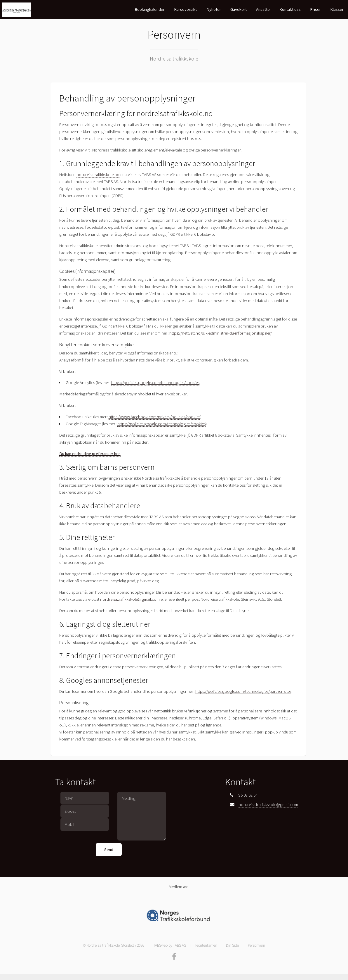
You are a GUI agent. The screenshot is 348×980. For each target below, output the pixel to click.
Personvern (256, 945)
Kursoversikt (185, 9)
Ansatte (263, 9)
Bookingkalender (150, 9)
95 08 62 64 (248, 795)
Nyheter (214, 9)
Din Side (232, 945)
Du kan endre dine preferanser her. (90, 454)
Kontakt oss (290, 9)
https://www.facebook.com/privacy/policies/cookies (154, 417)
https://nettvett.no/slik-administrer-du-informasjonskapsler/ (221, 333)
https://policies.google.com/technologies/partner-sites (243, 691)
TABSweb (160, 945)
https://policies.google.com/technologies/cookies (155, 383)
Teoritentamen (206, 945)
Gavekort (239, 9)
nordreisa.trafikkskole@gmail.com (130, 599)
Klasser (337, 9)
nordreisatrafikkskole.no (98, 175)
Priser (315, 9)
